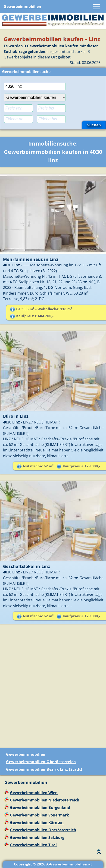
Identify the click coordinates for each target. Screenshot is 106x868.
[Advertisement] (53, 688)
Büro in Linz (16, 416)
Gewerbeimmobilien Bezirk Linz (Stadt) (44, 769)
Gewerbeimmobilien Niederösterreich (45, 800)
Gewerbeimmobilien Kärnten (37, 822)
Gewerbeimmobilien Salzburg (37, 838)
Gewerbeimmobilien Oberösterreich (41, 762)
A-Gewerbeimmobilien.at (69, 864)
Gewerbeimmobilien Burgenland (40, 807)
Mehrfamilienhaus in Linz (31, 259)
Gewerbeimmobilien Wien (34, 793)
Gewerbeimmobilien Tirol (33, 845)
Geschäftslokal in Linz (26, 566)
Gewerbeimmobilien (22, 6)
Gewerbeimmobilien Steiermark (39, 815)
